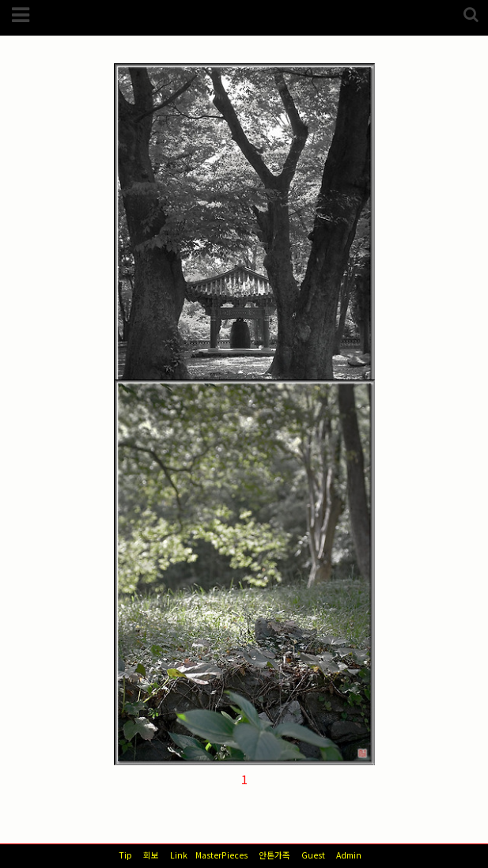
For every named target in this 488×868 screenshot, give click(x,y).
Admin (349, 855)
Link (179, 855)
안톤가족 (274, 855)
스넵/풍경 (155, 128)
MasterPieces (221, 855)
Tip (125, 855)
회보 (151, 855)
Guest (313, 855)
